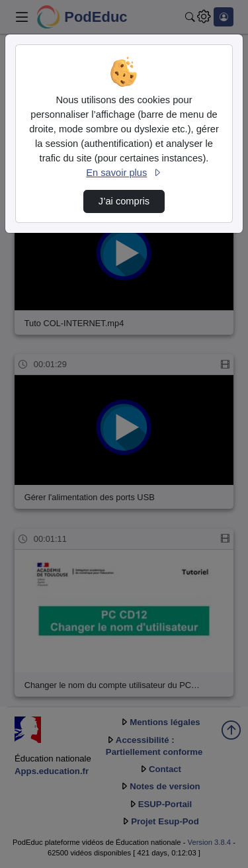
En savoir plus (124, 173)
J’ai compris (124, 201)
